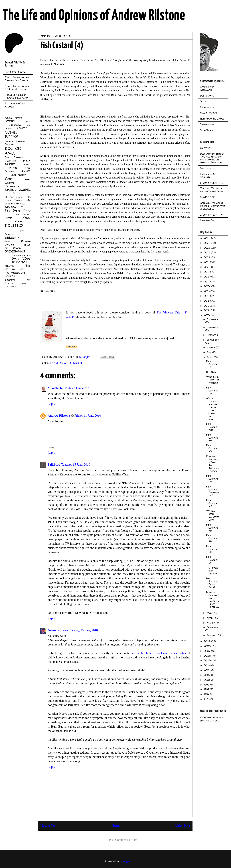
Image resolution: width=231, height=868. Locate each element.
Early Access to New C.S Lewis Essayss (17, 88)
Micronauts (207, 107)
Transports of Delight (213, 571)
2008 (208, 646)
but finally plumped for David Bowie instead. (159, 653)
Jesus (203, 101)
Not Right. (212, 372)
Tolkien (10, 276)
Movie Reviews (208, 113)
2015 (207, 291)
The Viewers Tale (168, 312)
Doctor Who (207, 96)
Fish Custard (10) (212, 427)
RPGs (7, 241)
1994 (207, 694)
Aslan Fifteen (14, 118)
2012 (207, 306)
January (212, 635)
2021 (207, 262)
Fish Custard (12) (212, 364)
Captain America (15, 141)
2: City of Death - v (211, 215)
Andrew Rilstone (59, 416)
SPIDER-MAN (15, 251)
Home (116, 826)
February (212, 627)
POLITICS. (15, 225)
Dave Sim (10, 161)
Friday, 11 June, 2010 (78, 388)
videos (23, 283)
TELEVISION (19, 262)
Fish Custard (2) (212, 560)
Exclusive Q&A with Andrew (16, 105)
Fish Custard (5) (212, 528)
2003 (208, 670)
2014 (207, 296)
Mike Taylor (56, 388)
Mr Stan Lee (14, 207)
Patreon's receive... (16, 72)
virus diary (11, 287)
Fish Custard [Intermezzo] (213, 491)
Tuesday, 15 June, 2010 (76, 464)
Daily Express (14, 157)
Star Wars (21, 259)
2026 (208, 238)
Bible (28, 122)
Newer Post (49, 826)
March (211, 623)
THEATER (10, 266)
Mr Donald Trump (18, 198)
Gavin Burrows (58, 630)
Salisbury (54, 464)
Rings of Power (18, 246)
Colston (10, 144)
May (210, 613)
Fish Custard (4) (212, 538)
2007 (208, 651)
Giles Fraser (18, 175)
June (210, 357)
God (9, 179)
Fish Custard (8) (212, 448)
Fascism (27, 165)
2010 (207, 315)
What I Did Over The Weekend (213, 380)
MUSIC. (18, 193)
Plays (22, 231)
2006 (208, 656)
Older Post (182, 826)
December (212, 319)
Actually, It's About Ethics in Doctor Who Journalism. (213, 206)
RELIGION (12, 238)
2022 (207, 257)
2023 (207, 252)
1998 (207, 685)
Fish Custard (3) (212, 549)
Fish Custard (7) (212, 479)
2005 (208, 660)
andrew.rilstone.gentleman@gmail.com (213, 719)
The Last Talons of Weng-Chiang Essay (212, 190)
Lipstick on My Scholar (208, 175)
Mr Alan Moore (13, 197)
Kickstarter (12, 186)
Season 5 (79, 363)
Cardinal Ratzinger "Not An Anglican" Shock (213, 464)
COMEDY (22, 128)
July (210, 352)
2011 (207, 310)
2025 (207, 243)
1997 (207, 689)
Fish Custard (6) (212, 503)
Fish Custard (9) (212, 438)
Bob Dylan (15, 125)
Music (26, 218)
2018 (207, 277)
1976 (207, 699)
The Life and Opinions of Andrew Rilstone (94, 16)
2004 (208, 665)
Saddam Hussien (21, 255)
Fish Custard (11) (212, 391)
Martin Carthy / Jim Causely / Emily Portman (213, 599)
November (213, 327)
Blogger (125, 861)
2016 (207, 286)
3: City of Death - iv (212, 183)
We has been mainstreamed (213, 515)
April (210, 618)
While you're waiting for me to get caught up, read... (212, 409)
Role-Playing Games (212, 119)
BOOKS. (10, 121)
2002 (208, 675)
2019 (207, 272)
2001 (207, 680)
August (211, 347)
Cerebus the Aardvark (207, 88)
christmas (10, 280)
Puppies (9, 234)
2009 (208, 641)
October (212, 335)
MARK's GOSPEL (18, 190)
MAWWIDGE (208, 197)
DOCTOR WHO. (61, 363)
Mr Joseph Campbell (18, 202)
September (213, 340)
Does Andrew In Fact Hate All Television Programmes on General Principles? (212, 158)
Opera (19, 221)
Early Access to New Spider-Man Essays (17, 79)
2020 (208, 267)
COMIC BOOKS (12, 135)
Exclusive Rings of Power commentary (16, 96)
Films (13, 168)
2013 (207, 301)
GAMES (26, 171)
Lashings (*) (207, 220)
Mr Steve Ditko (18, 210)
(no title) (205, 148)
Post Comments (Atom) (124, 840)
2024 (207, 248)
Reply (51, 404)
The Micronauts (15, 273)
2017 (207, 282)
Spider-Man (207, 124)
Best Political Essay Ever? (213, 583)
